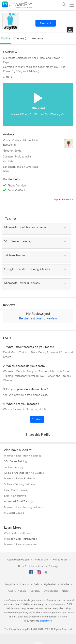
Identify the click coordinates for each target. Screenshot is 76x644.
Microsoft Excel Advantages (20, 545)
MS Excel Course (14, 513)
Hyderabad (50, 584)
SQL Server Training (16, 461)
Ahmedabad (51, 591)
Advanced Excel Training (18, 501)
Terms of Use (41, 560)
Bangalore (10, 584)
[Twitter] (46, 573)
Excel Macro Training (16, 490)
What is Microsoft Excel (18, 533)
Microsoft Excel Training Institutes (24, 507)
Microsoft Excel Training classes (23, 456)
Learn (41, 566)
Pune (10, 591)
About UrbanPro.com (18, 560)
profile (6, 38)
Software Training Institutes (20, 484)
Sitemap (53, 566)
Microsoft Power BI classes (20, 479)
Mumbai (65, 584)
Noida (65, 591)
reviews (37, 38)
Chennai (25, 584)
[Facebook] (31, 574)
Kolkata (22, 591)
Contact (37, 419)
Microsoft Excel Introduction (20, 539)
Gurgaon (35, 591)
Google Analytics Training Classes (24, 473)
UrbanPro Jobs (26, 566)
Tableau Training (14, 467)
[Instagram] (39, 574)
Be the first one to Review (38, 318)
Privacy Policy (60, 560)
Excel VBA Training (15, 496)
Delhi (37, 584)
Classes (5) (21, 38)
